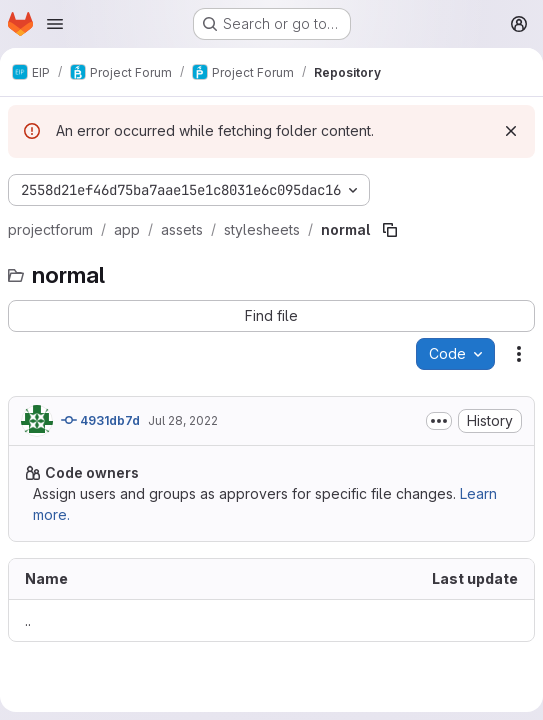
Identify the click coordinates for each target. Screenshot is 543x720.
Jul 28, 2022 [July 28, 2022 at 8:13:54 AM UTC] (183, 420)
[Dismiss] (511, 131)
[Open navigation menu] (55, 24)
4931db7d (100, 420)
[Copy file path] (390, 230)
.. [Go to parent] (28, 620)
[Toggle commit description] (439, 421)
